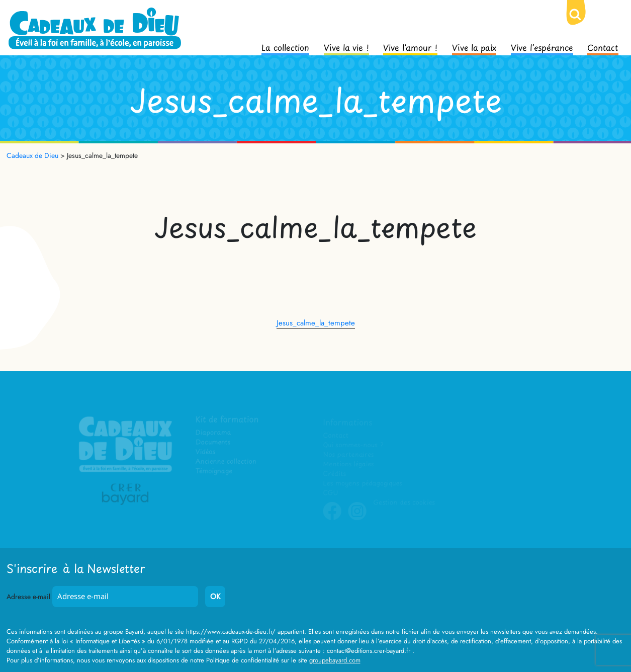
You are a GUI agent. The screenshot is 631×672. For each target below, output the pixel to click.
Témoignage (214, 471)
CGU (331, 493)
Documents (213, 442)
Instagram (357, 519)
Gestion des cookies (404, 503)
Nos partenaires (348, 455)
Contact (603, 47)
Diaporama (214, 433)
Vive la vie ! (346, 47)
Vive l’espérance (542, 47)
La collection (285, 47)
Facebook (332, 519)
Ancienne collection (226, 461)
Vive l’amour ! (410, 47)
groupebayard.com (335, 660)
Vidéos (206, 452)
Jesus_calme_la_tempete (316, 323)
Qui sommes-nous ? (353, 445)
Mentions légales (348, 465)
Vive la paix (474, 47)
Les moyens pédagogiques (363, 484)
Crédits (335, 474)
